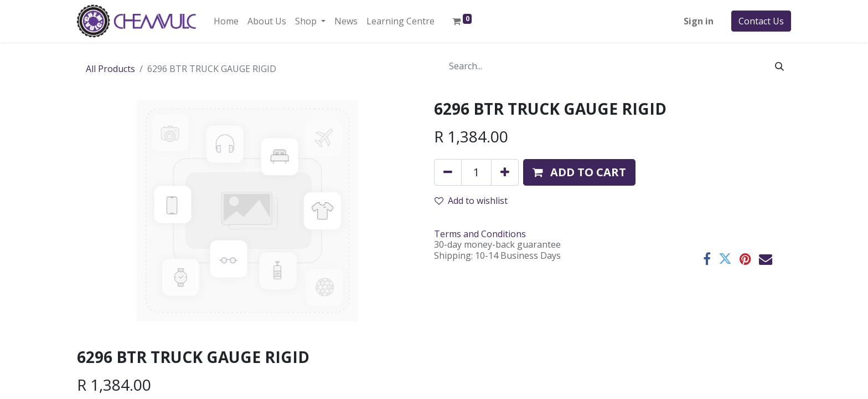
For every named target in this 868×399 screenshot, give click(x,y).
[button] (579, 172)
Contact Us (761, 21)
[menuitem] (226, 21)
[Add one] (505, 172)
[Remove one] (448, 172)
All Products (110, 69)
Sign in (699, 21)
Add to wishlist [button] (471, 201)
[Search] (779, 66)
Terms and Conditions (480, 234)
